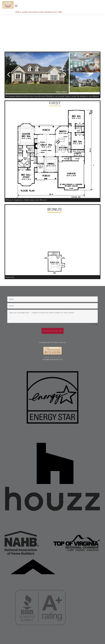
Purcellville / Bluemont (19, 637)
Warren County (50, 634)
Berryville (82, 634)
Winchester (74, 634)
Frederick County (28, 634)
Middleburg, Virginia (68, 637)
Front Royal (90, 634)
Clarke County (39, 634)
